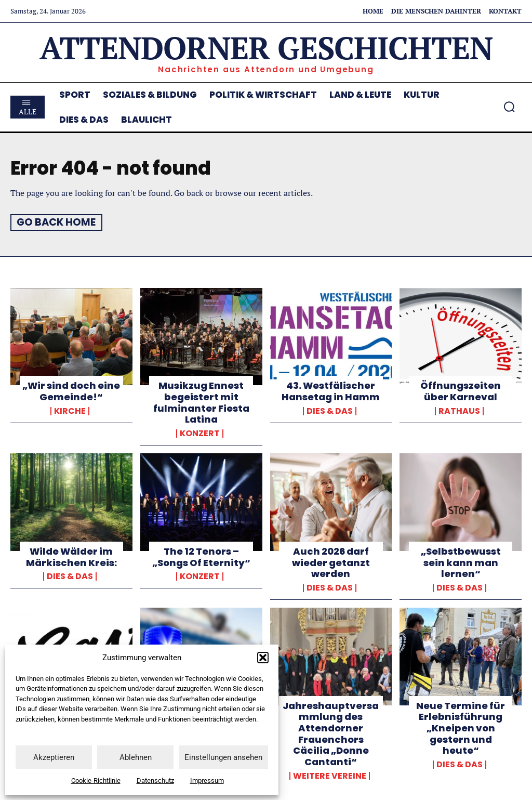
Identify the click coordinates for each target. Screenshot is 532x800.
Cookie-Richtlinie (96, 781)
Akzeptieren (54, 757)
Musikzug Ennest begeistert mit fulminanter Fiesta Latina (201, 402)
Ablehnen (136, 757)
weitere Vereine (330, 775)
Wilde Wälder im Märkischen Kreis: (71, 556)
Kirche (70, 411)
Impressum (207, 781)
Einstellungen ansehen (223, 757)
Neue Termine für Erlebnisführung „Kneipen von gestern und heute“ (461, 727)
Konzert (200, 433)
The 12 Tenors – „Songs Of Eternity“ (201, 556)
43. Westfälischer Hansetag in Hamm (331, 391)
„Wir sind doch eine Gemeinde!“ (71, 391)
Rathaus (459, 411)
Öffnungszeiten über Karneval (461, 391)
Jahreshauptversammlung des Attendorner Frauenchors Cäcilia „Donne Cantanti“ (331, 733)
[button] (263, 658)
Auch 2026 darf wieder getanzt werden (331, 562)
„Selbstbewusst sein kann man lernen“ (461, 562)
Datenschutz (155, 781)
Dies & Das (330, 411)
